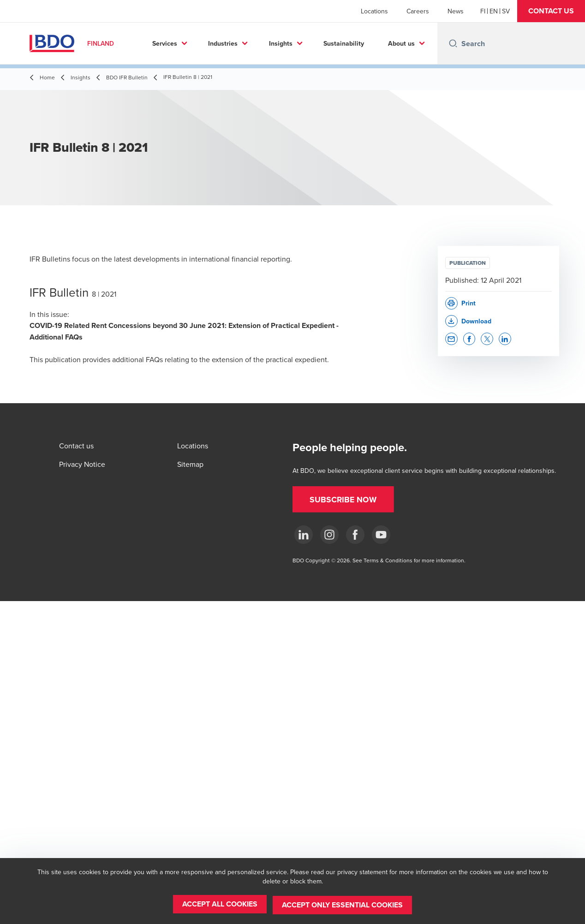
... (425, 43)
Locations (374, 11)
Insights (313, 43)
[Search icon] (453, 43)
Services (197, 43)
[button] (551, 11)
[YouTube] (381, 535)
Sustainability (376, 43)
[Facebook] (355, 535)
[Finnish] (483, 11)
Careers (418, 11)
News (456, 11)
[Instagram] (329, 535)
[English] (494, 11)
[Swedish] (506, 11)
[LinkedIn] (304, 535)
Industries (256, 43)
